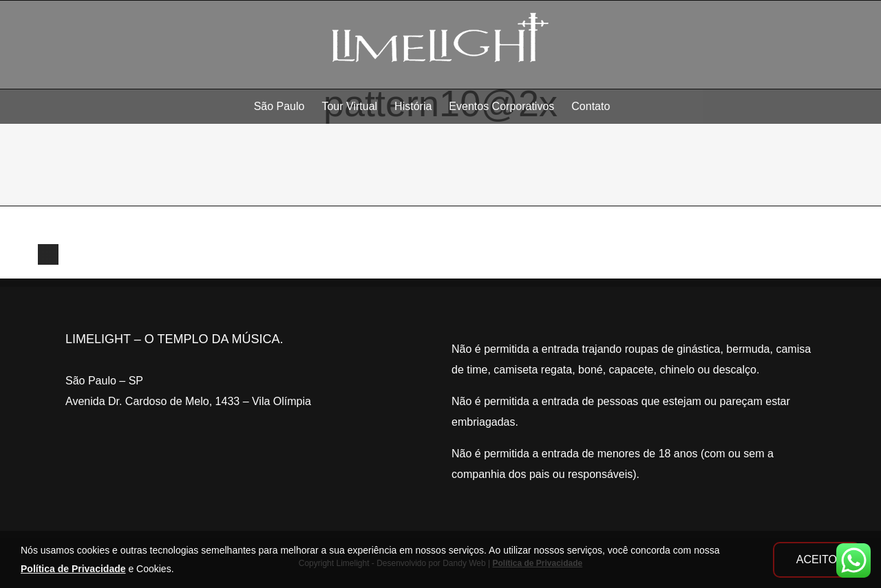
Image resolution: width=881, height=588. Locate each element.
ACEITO (817, 559)
